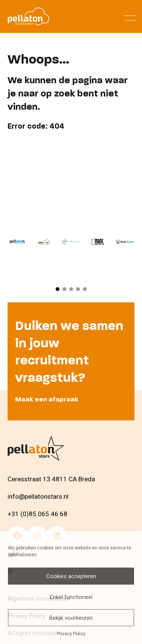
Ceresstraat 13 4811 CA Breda (51, 479)
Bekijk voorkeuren (71, 618)
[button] (58, 289)
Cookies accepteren (71, 576)
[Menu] (130, 16)
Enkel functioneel (71, 597)
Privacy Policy (71, 634)
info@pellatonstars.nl (38, 496)
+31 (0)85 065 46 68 (37, 514)
